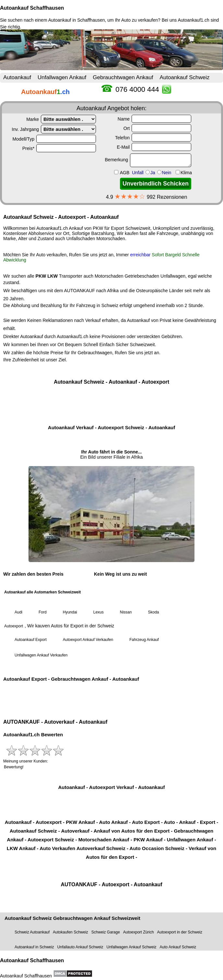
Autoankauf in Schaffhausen (77, 20)
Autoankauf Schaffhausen (32, 8)
